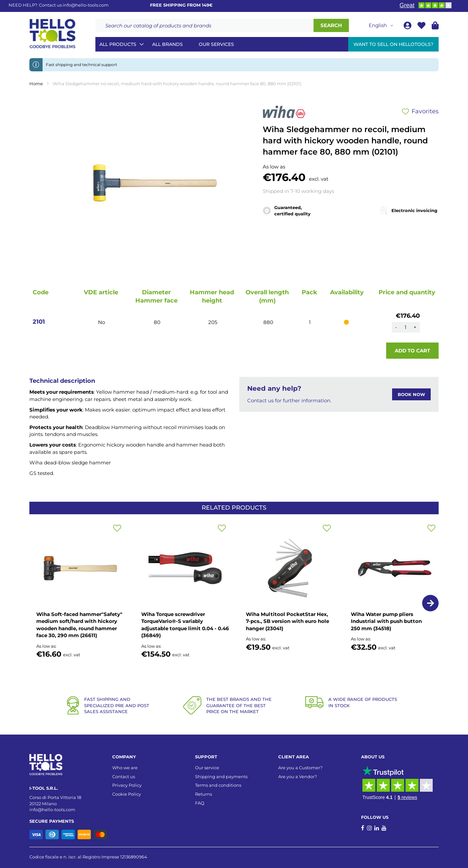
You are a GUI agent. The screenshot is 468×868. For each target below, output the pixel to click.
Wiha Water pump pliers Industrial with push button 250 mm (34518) (386, 621)
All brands (167, 44)
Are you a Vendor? (298, 777)
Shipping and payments (221, 777)
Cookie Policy (127, 794)
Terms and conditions (218, 785)
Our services (216, 44)
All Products (118, 44)
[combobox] (204, 25)
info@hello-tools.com (86, 5)
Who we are (125, 768)
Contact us (124, 777)
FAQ (200, 803)
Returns (203, 794)
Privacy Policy (127, 785)
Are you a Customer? (300, 768)
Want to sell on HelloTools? (393, 44)
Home (36, 84)
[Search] (331, 25)
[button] (382, 25)
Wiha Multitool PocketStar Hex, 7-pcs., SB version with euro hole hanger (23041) (287, 621)
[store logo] (52, 34)
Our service (207, 768)
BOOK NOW (411, 394)
